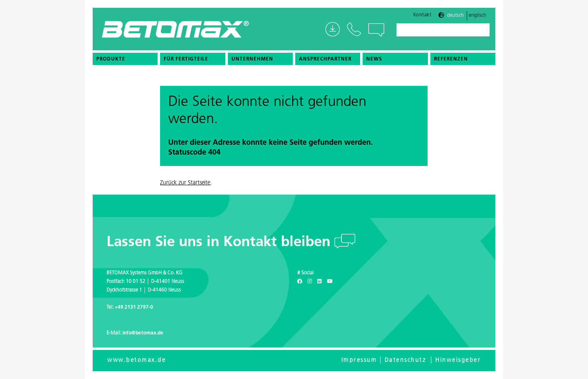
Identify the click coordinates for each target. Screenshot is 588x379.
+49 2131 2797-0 (134, 307)
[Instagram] (310, 282)
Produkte (111, 59)
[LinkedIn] (320, 282)
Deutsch (455, 16)
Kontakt (422, 15)
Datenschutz (405, 360)
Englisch (478, 16)
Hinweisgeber (458, 360)
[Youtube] (330, 282)
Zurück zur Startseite (185, 183)
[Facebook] (300, 282)
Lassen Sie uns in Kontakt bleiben (220, 243)
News (374, 59)
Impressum (359, 360)
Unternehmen (252, 59)
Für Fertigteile (186, 59)
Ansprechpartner (325, 59)
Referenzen (451, 59)
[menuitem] (125, 59)
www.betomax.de (137, 360)
